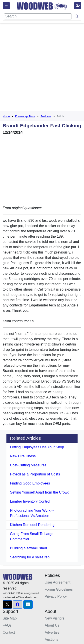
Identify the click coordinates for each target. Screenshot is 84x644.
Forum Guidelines (59, 589)
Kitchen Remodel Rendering (32, 525)
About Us (52, 625)
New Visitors (55, 618)
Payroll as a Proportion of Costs (35, 474)
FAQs (7, 625)
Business (46, 116)
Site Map (10, 618)
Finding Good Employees (30, 483)
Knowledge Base (25, 116)
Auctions (51, 639)
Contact (9, 632)
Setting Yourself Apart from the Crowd (40, 492)
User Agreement (58, 582)
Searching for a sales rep (30, 557)
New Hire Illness (23, 456)
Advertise (52, 632)
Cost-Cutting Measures (28, 465)
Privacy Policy (56, 596)
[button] (7, 605)
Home (6, 116)
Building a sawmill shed (28, 548)
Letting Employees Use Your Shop (37, 447)
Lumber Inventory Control (30, 501)
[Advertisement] (42, 68)
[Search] (38, 16)
